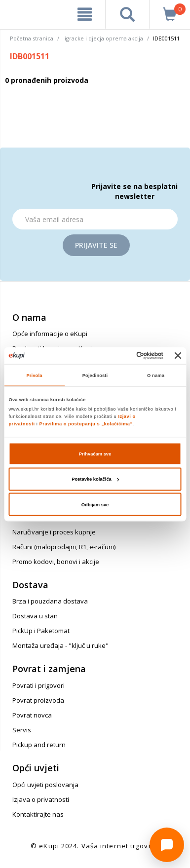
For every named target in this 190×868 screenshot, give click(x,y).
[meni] (85, 14)
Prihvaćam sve (95, 453)
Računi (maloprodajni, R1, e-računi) (64, 547)
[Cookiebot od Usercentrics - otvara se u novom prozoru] (122, 355)
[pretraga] (127, 14)
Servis (22, 730)
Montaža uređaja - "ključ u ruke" (60, 645)
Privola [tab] (35, 375)
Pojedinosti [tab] (95, 375)
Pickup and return (39, 745)
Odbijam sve (95, 504)
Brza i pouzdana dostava (50, 601)
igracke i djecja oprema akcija (104, 38)
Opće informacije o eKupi (50, 334)
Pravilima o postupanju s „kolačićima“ (86, 424)
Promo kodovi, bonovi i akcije (56, 562)
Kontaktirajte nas (38, 814)
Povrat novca (32, 715)
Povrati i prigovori (38, 685)
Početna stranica (32, 38)
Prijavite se (96, 245)
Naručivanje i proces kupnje (54, 532)
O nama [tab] (156, 375)
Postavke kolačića (95, 479)
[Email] (95, 219)
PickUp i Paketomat (41, 631)
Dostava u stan (35, 616)
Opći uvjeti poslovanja (45, 785)
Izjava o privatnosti (41, 799)
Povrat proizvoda (38, 700)
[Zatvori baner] (178, 355)
